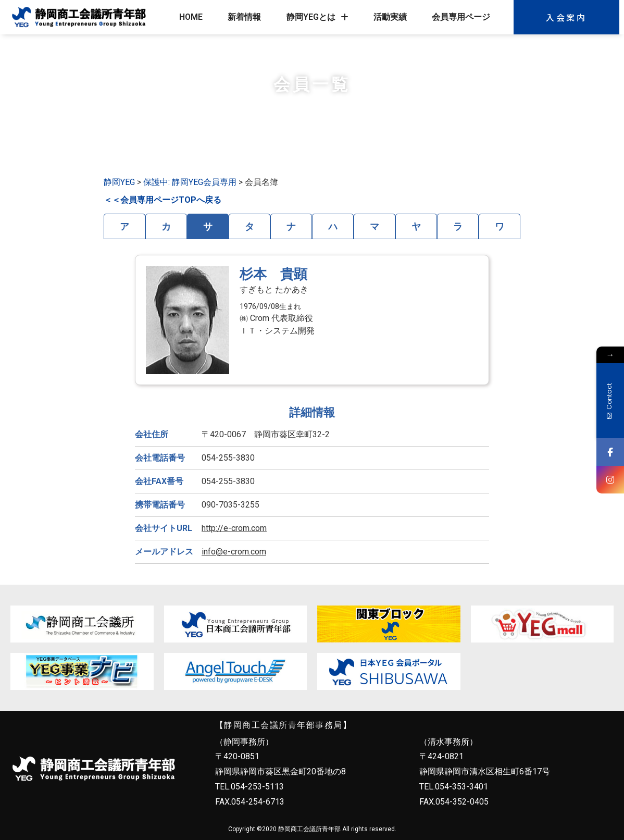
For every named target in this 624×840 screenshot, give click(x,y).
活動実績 (390, 17)
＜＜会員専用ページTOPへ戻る (163, 200)
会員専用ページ (461, 17)
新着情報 (244, 17)
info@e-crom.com (234, 552)
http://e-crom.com (234, 528)
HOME (191, 17)
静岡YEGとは (317, 17)
